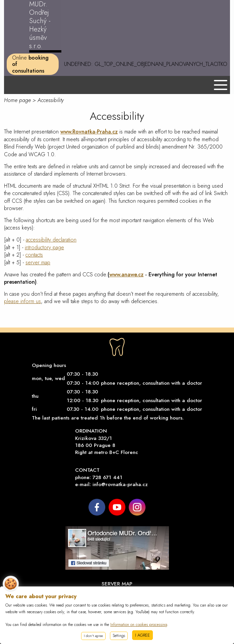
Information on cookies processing (139, 625)
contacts (34, 255)
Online (30, 64)
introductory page (44, 247)
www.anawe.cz (126, 274)
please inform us (22, 301)
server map (38, 262)
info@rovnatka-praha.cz (120, 484)
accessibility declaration (51, 240)
